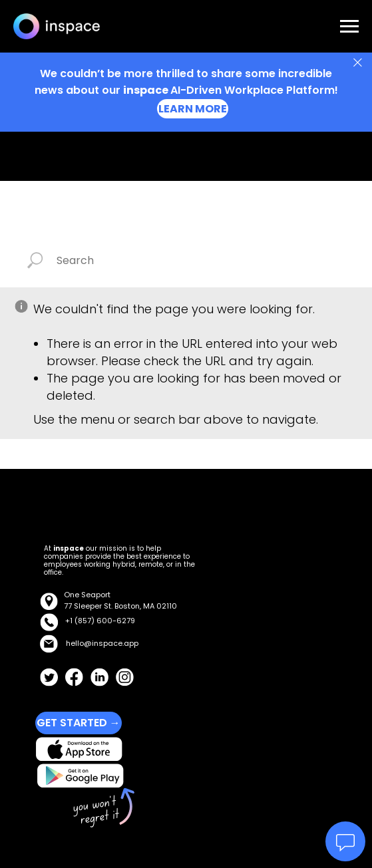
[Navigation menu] (349, 27)
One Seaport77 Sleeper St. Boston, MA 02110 (120, 600)
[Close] (358, 63)
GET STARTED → (79, 723)
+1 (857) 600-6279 (100, 621)
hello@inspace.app (102, 643)
